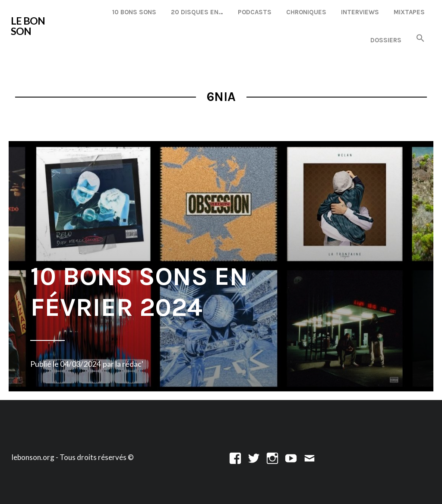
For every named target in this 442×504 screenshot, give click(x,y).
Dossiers (386, 40)
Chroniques (306, 12)
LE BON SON (28, 26)
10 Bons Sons (134, 12)
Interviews (360, 12)
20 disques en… (197, 12)
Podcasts (255, 12)
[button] (420, 39)
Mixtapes (409, 12)
